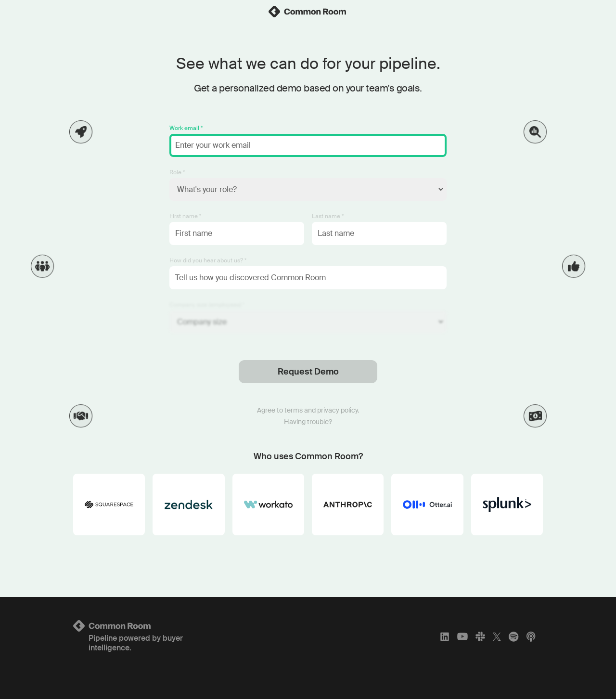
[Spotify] (513, 636)
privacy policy (337, 410)
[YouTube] (462, 636)
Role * (177, 172)
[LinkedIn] (445, 636)
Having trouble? (308, 422)
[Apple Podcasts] (531, 636)
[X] (497, 636)
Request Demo (308, 372)
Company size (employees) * (207, 305)
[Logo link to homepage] (151, 626)
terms (294, 410)
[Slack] (480, 636)
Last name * (328, 216)
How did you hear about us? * (208, 260)
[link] (308, 12)
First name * (185, 216)
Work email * (186, 128)
